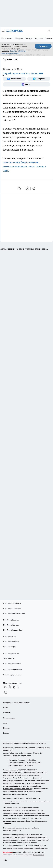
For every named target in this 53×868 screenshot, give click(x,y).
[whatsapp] (27, 188)
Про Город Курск (10, 636)
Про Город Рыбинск (11, 641)
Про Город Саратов (11, 653)
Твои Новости (9, 658)
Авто (5, 723)
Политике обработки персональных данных (14, 52)
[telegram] (35, 188)
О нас (5, 708)
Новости (7, 728)
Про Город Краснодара (12, 675)
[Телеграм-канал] (39, 79)
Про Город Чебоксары (12, 608)
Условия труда (9, 718)
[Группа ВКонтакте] (14, 79)
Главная (6, 733)
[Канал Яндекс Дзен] (18, 687)
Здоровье (39, 38)
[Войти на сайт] (49, 31)
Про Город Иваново (11, 625)
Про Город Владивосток (13, 670)
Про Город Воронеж (11, 620)
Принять (43, 46)
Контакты (7, 713)
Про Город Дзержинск (12, 603)
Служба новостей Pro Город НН (23, 73)
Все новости (7, 38)
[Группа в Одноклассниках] (10, 687)
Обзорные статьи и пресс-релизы (17, 703)
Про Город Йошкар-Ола (13, 630)
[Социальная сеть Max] (26, 84)
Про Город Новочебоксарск (14, 613)
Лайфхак (19, 38)
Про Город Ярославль (12, 663)
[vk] (19, 188)
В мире (29, 38)
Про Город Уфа (9, 647)
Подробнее (8, 824)
